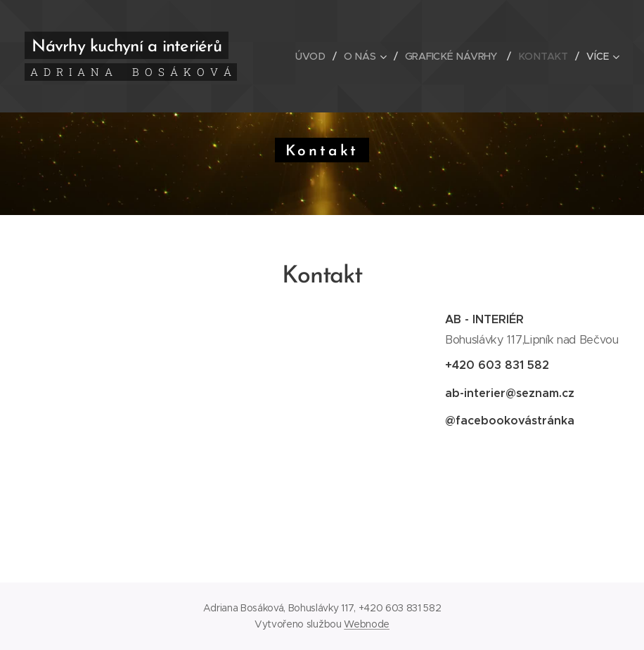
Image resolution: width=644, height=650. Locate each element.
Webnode (367, 624)
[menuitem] (315, 56)
